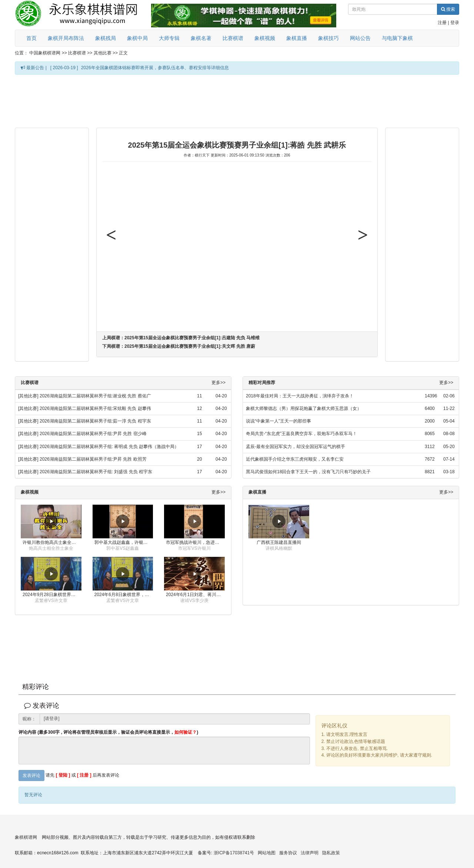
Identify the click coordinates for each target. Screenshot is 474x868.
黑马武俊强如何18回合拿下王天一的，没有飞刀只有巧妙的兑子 (308, 472)
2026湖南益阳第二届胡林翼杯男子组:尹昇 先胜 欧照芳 (93, 459)
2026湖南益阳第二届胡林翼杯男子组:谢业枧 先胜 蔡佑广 (95, 396)
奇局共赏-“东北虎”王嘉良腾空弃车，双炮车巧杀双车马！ (301, 434)
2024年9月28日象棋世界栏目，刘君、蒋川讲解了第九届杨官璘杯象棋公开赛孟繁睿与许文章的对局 (52, 595)
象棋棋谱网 (26, 837)
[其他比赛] (28, 396)
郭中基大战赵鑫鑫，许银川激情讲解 (124, 542)
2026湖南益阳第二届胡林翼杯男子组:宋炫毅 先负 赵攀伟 (95, 408)
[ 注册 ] (84, 775)
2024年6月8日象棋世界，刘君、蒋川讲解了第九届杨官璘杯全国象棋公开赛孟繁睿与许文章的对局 (124, 595)
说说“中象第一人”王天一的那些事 (278, 421)
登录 (455, 23)
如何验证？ (186, 732)
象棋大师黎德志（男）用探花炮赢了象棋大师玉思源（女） (304, 408)
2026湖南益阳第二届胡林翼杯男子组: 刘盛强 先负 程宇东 (96, 472)
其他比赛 (103, 53)
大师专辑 (169, 38)
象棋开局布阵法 (66, 38)
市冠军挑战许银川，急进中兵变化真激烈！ (195, 542)
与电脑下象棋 (397, 38)
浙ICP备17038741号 (234, 853)
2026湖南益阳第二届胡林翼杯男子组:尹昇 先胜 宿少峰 (93, 434)
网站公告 (360, 38)
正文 (123, 53)
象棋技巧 (328, 38)
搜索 (448, 9)
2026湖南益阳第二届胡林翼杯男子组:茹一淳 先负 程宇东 (95, 421)
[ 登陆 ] (63, 775)
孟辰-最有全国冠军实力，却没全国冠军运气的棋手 (296, 447)
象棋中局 (137, 38)
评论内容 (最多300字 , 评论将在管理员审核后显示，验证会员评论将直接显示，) (108, 732)
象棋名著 (201, 38)
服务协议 (288, 853)
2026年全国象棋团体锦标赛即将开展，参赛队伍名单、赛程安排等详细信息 (155, 68)
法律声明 (310, 853)
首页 (31, 38)
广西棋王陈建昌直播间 (279, 542)
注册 (442, 23)
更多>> (218, 383)
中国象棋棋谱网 (45, 53)
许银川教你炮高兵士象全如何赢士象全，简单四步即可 (52, 542)
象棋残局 (106, 38)
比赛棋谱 (233, 38)
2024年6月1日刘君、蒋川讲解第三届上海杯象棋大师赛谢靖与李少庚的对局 (195, 595)
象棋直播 (297, 38)
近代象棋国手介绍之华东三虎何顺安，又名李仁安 (295, 459)
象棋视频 (265, 38)
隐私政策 (331, 853)
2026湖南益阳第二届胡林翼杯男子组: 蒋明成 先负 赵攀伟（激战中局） (109, 447)
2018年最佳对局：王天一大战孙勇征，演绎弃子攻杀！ (300, 396)
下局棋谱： (179, 346)
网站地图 (267, 853)
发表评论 (31, 776)
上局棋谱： (181, 338)
